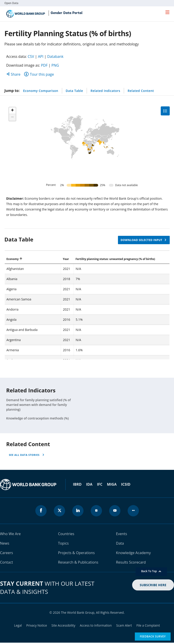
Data (120, 543)
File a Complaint (148, 625)
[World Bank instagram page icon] (96, 511)
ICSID (126, 484)
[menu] (167, 12)
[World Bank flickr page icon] (133, 511)
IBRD (77, 484)
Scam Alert (124, 625)
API (41, 56)
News (5, 543)
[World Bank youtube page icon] (115, 511)
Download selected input (141, 240)
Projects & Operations (76, 553)
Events (121, 534)
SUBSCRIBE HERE (153, 585)
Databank (55, 56)
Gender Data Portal (67, 13)
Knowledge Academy (133, 553)
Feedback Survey (153, 636)
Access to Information (96, 625)
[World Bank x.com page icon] (59, 511)
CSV (31, 56)
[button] (12, 111)
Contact (6, 562)
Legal (18, 625)
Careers (7, 553)
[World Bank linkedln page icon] (78, 511)
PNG (55, 65)
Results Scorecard (131, 562)
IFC (100, 484)
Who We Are (10, 534)
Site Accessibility (63, 625)
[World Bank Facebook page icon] (41, 511)
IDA (89, 484)
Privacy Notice (37, 625)
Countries (66, 534)
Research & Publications (78, 562)
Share (13, 74)
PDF (44, 65)
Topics (63, 543)
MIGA (112, 484)
